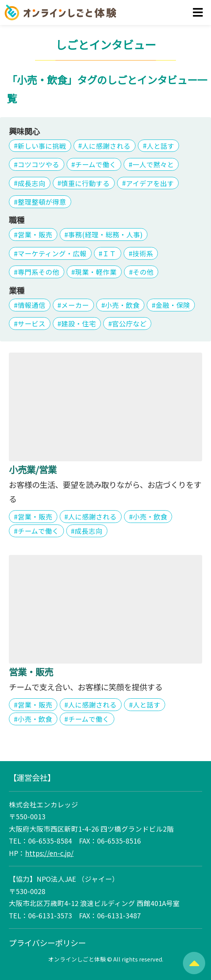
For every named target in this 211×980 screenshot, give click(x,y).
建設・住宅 (79, 324)
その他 (143, 272)
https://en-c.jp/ (49, 853)
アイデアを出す (150, 183)
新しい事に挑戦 (42, 145)
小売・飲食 (122, 305)
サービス (32, 324)
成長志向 (32, 183)
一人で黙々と (153, 164)
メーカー (75, 305)
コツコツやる (39, 164)
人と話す (161, 145)
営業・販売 (35, 234)
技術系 (143, 253)
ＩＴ (109, 253)
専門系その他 (39, 272)
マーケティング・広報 (52, 253)
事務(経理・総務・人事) (105, 234)
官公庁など (129, 324)
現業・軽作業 (96, 272)
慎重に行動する (85, 183)
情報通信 (32, 305)
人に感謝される (106, 145)
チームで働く (96, 164)
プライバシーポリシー (47, 943)
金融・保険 (173, 305)
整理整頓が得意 (42, 202)
